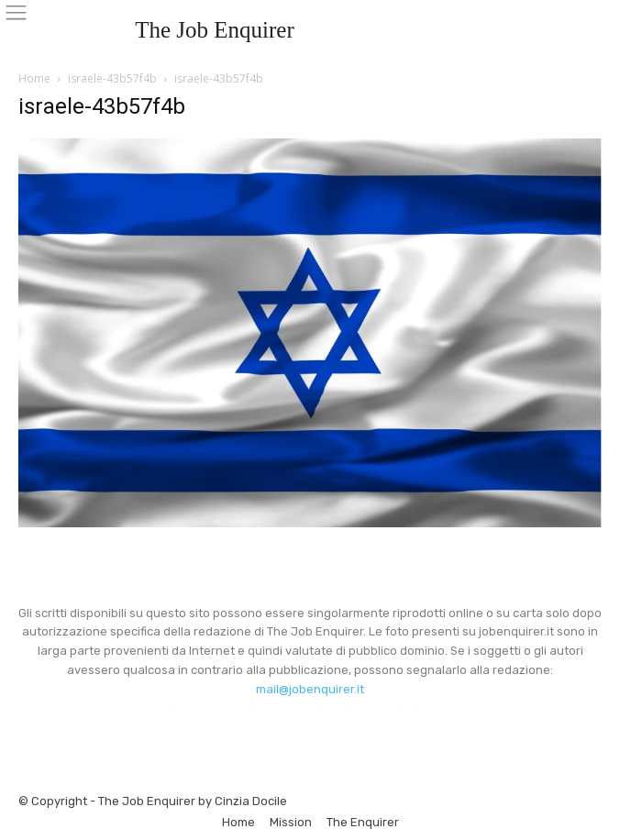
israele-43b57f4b (112, 78)
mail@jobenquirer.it (310, 689)
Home (34, 78)
